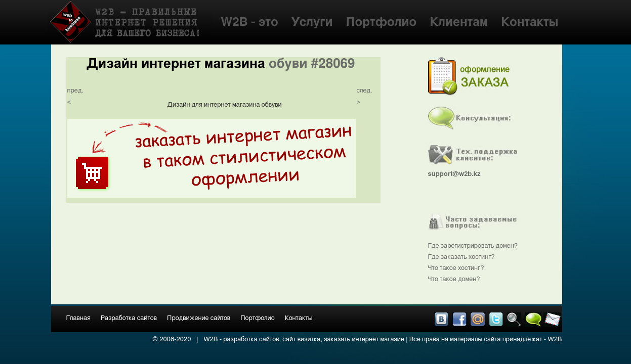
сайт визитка (301, 339)
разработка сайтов (251, 339)
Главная (78, 318)
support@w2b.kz (454, 174)
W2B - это (249, 22)
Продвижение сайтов (199, 318)
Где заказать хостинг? (461, 257)
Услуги (312, 22)
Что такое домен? (454, 279)
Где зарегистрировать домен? (473, 246)
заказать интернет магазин (364, 339)
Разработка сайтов (129, 318)
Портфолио (381, 22)
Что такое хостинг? (456, 268)
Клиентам (459, 22)
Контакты (530, 22)
